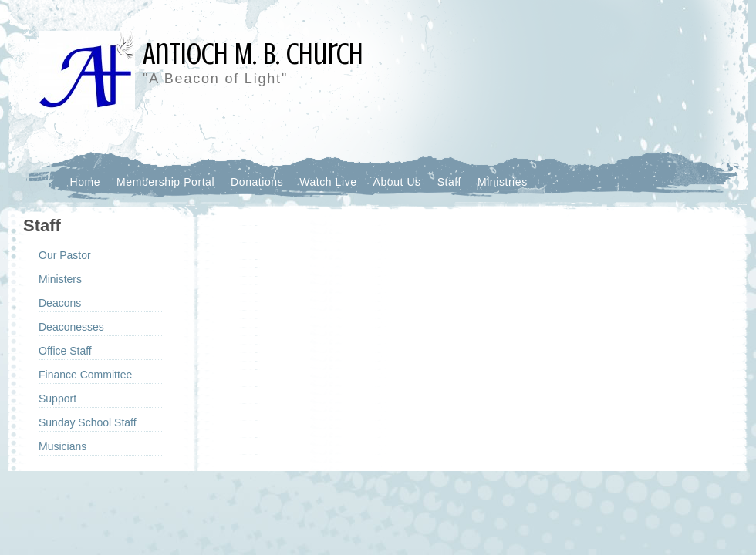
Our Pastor (65, 255)
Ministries (503, 182)
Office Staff (65, 351)
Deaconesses (71, 327)
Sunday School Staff (88, 422)
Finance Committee (85, 375)
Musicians (62, 446)
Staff (449, 182)
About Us (397, 182)
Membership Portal (165, 182)
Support (57, 399)
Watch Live (328, 182)
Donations (257, 182)
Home (86, 182)
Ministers (60, 279)
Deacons (60, 303)
